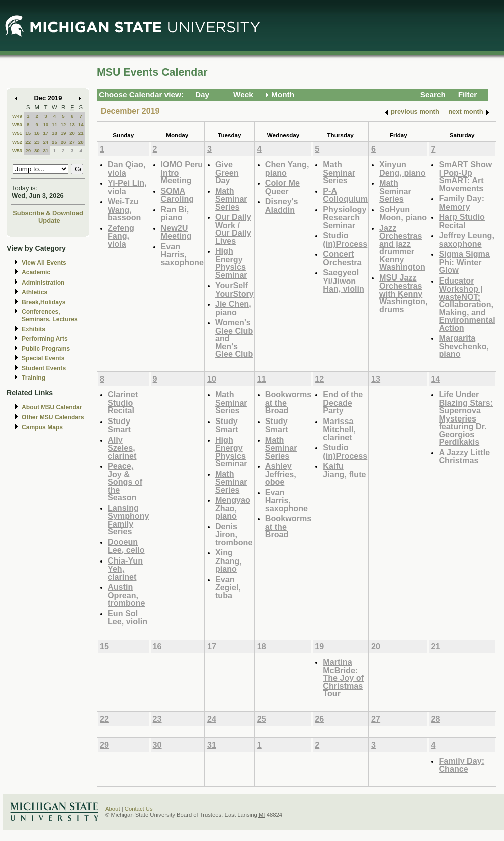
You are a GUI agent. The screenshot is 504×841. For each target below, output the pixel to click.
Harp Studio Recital (462, 221)
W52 (17, 142)
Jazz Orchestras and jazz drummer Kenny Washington (402, 248)
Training (33, 378)
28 (81, 142)
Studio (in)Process (345, 240)
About (113, 809)
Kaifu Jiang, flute (344, 470)
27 (72, 142)
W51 (17, 133)
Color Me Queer (283, 187)
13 (72, 125)
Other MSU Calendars (53, 417)
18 (54, 133)
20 (72, 133)
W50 (17, 125)
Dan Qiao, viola (127, 168)
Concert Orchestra (342, 258)
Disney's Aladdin (282, 205)
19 (63, 133)
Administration (43, 283)
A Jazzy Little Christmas (464, 456)
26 (63, 142)
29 (28, 150)
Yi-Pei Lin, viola (127, 187)
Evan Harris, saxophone (182, 254)
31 (45, 150)
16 (37, 133)
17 (45, 133)
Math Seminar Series (231, 199)
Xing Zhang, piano (228, 560)
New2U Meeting (176, 232)
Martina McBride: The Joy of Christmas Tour (343, 678)
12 (63, 125)
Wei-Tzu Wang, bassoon (124, 209)
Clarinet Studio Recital (123, 402)
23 (37, 142)
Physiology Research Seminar (345, 217)
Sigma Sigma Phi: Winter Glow (464, 262)
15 (28, 133)
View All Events (44, 263)
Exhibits (33, 329)
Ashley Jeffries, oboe (281, 474)
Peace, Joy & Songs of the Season (125, 481)
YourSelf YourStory (234, 289)
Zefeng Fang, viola (121, 236)
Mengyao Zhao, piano (233, 508)
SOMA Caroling (178, 195)
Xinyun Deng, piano (402, 168)
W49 (17, 116)
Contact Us (139, 809)
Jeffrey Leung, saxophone (466, 240)
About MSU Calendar (52, 407)
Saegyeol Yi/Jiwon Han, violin (344, 281)
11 (54, 125)
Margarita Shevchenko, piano (464, 346)
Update (49, 221)
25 (54, 142)
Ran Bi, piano (175, 214)
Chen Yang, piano (287, 168)
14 (81, 125)
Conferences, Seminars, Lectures (50, 315)
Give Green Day (227, 172)
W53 (17, 150)
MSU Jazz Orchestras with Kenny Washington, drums (403, 293)
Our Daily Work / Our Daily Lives (233, 229)
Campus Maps (42, 427)
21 (81, 133)
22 (28, 142)
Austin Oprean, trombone (127, 595)
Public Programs (46, 349)
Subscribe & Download (48, 213)
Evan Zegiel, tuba (228, 587)
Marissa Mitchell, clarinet (339, 429)
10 (45, 125)
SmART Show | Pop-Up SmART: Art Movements (465, 176)
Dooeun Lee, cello (126, 546)
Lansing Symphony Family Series (129, 520)
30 (37, 150)
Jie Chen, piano (233, 308)
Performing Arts (45, 339)
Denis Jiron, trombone (234, 534)
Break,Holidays (44, 302)
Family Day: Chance (462, 765)
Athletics (34, 292)
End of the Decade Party (343, 402)
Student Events (44, 368)
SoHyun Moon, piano (403, 214)
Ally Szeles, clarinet (122, 448)
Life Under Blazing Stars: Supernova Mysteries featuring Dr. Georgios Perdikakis (466, 418)
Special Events (43, 358)
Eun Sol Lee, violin (128, 617)
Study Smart (119, 425)
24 (45, 142)
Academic (36, 272)
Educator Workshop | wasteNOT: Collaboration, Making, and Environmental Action (467, 304)
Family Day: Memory (462, 202)
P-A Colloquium (345, 195)
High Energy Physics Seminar (231, 263)
